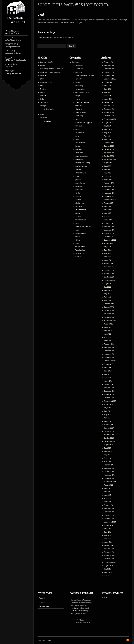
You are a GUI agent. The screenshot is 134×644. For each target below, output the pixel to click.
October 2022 (109, 196)
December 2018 (110, 351)
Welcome (13, 32)
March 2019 (108, 341)
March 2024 (108, 139)
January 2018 (109, 388)
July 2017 (107, 408)
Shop (16, 59)
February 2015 (109, 505)
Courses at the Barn (47, 62)
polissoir (78, 180)
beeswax (79, 72)
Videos (13, 72)
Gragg (78, 119)
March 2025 (108, 99)
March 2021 (108, 260)
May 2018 (108, 374)
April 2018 (108, 378)
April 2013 (108, 576)
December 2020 (110, 270)
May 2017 (108, 415)
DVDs (42, 79)
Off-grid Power (81, 173)
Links (42, 115)
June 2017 (108, 411)
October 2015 (109, 478)
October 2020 (109, 277)
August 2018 (108, 364)
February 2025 (109, 102)
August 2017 (108, 404)
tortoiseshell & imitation (84, 227)
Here (82, 620)
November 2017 (110, 394)
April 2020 (108, 297)
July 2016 (107, 448)
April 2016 (108, 458)
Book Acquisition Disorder (85, 76)
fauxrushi (79, 106)
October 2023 (109, 156)
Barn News (79, 69)
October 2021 (109, 237)
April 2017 (108, 418)
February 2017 (109, 425)
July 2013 (107, 569)
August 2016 (108, 445)
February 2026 (109, 62)
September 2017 (110, 401)
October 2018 (109, 358)
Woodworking (80, 250)
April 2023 (108, 176)
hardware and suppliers (84, 123)
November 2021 (110, 233)
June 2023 (108, 170)
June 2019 (108, 331)
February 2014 (109, 545)
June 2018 (108, 371)
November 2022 (110, 193)
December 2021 (110, 230)
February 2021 (109, 264)
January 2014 (109, 549)
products (79, 186)
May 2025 (108, 92)
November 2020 (110, 274)
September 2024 (110, 119)
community (79, 86)
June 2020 (108, 290)
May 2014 (108, 535)
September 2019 (110, 321)
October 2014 (109, 519)
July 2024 (107, 126)
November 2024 (110, 113)
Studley (78, 217)
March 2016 (108, 462)
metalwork (79, 159)
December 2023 (110, 149)
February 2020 (109, 304)
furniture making (81, 113)
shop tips (79, 206)
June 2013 (108, 572)
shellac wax (80, 203)
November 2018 (110, 354)
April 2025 (108, 96)
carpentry (79, 79)
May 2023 (108, 173)
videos (78, 240)
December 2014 (110, 512)
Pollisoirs (43, 76)
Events (13, 52)
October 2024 (109, 116)
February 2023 (109, 183)
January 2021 (109, 267)
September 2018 (110, 361)
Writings (13, 45)
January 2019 (109, 347)
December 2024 (110, 109)
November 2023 (110, 153)
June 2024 (108, 129)
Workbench (79, 253)
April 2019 (108, 337)
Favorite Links (44, 606)
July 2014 (107, 529)
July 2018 (107, 368)
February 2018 (109, 384)
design (78, 96)
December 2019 (110, 311)
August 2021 (108, 243)
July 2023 (107, 166)
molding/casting (81, 166)
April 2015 (108, 498)
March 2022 (108, 220)
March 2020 (108, 300)
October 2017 (109, 398)
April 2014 (108, 539)
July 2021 (107, 247)
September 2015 (110, 482)
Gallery (43, 99)
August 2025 (108, 82)
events (78, 99)
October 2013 (109, 559)
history (78, 129)
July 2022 (107, 206)
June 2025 (108, 89)
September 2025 (110, 79)
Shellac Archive (49, 109)
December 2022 (110, 190)
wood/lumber (80, 247)
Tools (77, 223)
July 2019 (107, 327)
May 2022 (108, 213)
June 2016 (108, 451)
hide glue (79, 126)
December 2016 (110, 431)
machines (79, 149)
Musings (13, 39)
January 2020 (109, 307)
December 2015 (110, 472)
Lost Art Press (80, 143)
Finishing (79, 109)
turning (78, 230)
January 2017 (109, 428)
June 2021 (108, 250)
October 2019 (109, 317)
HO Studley (80, 133)
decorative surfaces (82, 92)
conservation (80, 89)
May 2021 (108, 253)
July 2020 (107, 287)
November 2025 (110, 72)
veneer (78, 237)
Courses (42, 602)
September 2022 (110, 200)
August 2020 (108, 284)
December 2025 (110, 69)
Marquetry (79, 153)
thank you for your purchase (50, 72)
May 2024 (108, 133)
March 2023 (108, 180)
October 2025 (109, 76)
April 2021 (108, 257)
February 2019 (109, 344)
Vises (77, 243)
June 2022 (108, 210)
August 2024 (108, 123)
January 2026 (109, 66)
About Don (47, 121)
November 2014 (110, 515)
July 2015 (107, 488)
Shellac (78, 200)
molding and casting (83, 163)
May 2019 (108, 334)
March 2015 (108, 502)
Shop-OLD (44, 102)
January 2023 (109, 186)
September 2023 (110, 159)
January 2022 (109, 227)
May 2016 (108, 455)
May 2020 (108, 294)
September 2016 (110, 441)
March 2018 (108, 381)
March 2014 (108, 542)
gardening (79, 116)
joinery (78, 136)
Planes (78, 176)
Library (78, 139)
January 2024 (109, 146)
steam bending (81, 210)
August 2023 (108, 163)
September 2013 (110, 562)
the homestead (81, 220)
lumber (78, 146)
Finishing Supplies (47, 82)
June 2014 (108, 532)
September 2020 (110, 280)
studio (78, 213)
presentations (80, 183)
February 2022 (109, 223)
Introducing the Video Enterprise (52, 69)
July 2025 (107, 86)
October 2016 (109, 438)
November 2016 (110, 435)
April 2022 (108, 217)
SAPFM (78, 196)
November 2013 (110, 556)
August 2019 (108, 324)
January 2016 (109, 468)
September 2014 (110, 522)
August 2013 (108, 566)
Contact (11, 66)
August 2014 (108, 525)
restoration (79, 190)
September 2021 (110, 240)
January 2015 (109, 509)
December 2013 (110, 552)
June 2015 (108, 492)
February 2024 (109, 143)
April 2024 (108, 136)
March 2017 (108, 421)
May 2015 (108, 495)
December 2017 (110, 391)
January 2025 (109, 106)
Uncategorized (81, 233)
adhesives (79, 66)
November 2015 (110, 475)
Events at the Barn (82, 102)
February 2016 (109, 465)
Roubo (78, 193)
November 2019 (110, 314)
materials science (82, 156)
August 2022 (108, 203)
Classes (78, 82)
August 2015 (108, 485)
